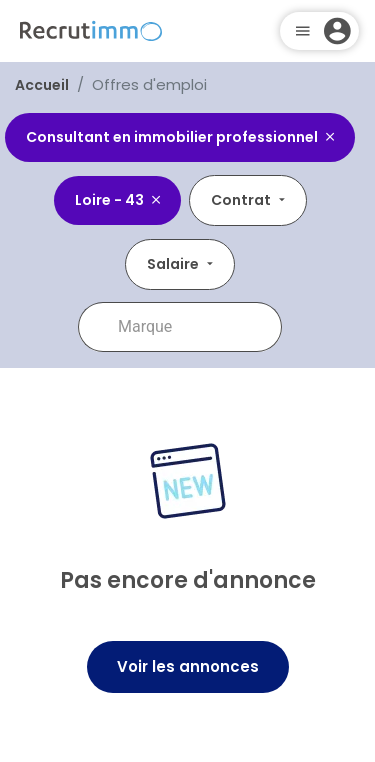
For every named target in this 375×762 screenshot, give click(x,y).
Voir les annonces (188, 666)
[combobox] (194, 327)
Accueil (42, 85)
